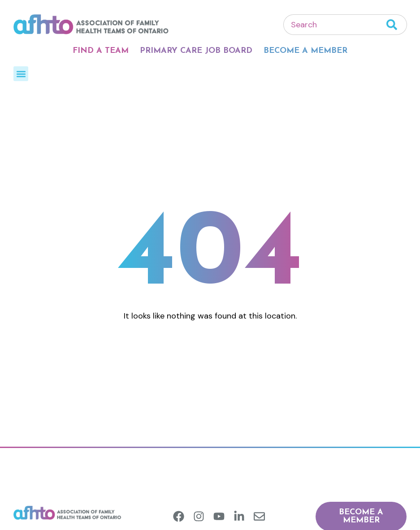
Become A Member (305, 51)
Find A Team (101, 51)
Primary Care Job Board (196, 51)
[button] (21, 74)
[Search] (397, 25)
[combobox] (335, 25)
